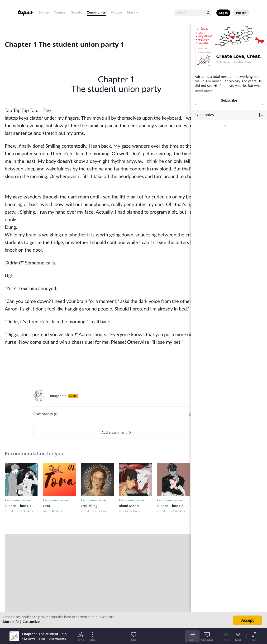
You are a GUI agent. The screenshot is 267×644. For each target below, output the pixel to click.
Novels (76, 12)
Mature (116, 12)
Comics (60, 12)
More (133, 12)
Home (44, 12)
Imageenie (58, 396)
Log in (223, 13)
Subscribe (229, 100)
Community (96, 12)
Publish (241, 13)
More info (11, 622)
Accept (248, 620)
